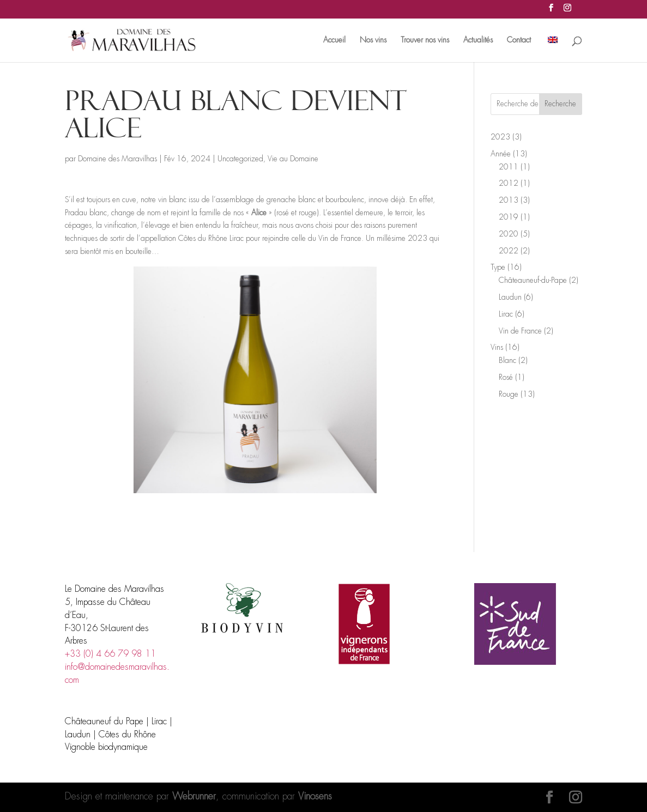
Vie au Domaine (293, 159)
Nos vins (373, 41)
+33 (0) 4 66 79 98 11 (110, 654)
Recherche (560, 104)
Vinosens (315, 797)
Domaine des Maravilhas (117, 159)
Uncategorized (240, 159)
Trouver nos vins (425, 41)
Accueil (334, 41)
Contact (519, 41)
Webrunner (194, 797)
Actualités (478, 41)
